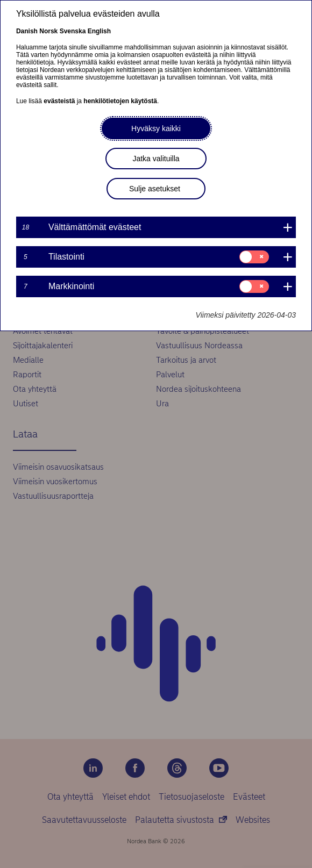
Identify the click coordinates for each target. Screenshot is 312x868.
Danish (27, 31)
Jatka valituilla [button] (156, 159)
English (99, 31)
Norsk (48, 31)
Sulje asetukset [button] (155, 189)
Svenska (73, 31)
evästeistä (59, 101)
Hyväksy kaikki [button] (156, 128)
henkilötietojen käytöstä (120, 101)
